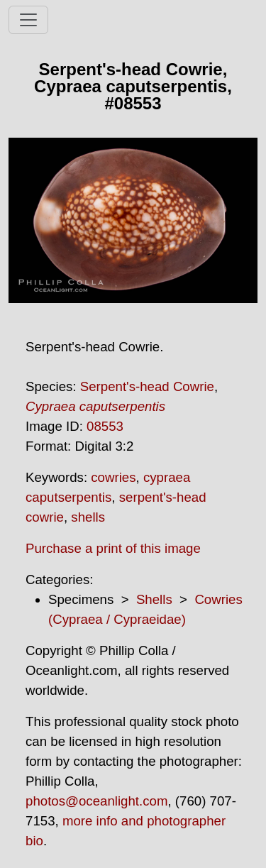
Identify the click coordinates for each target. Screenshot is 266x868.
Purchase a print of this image (113, 548)
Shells (154, 599)
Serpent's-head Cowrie (147, 386)
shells (88, 517)
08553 (105, 426)
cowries (113, 477)
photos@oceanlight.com (96, 801)
